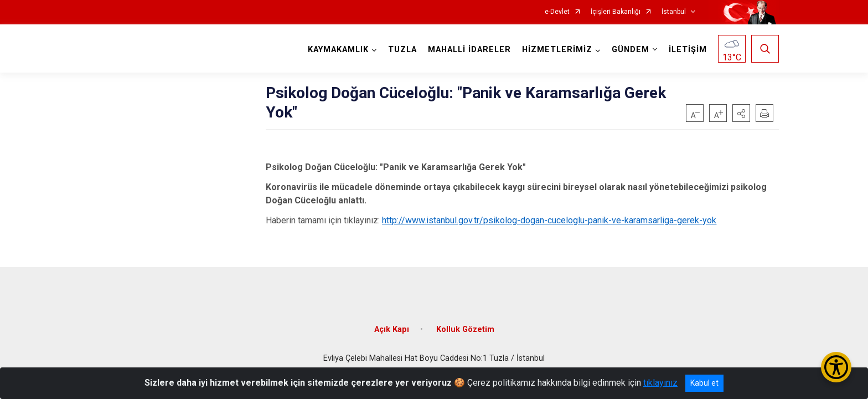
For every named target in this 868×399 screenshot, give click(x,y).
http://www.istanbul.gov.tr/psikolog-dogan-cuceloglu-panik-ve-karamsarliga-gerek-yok (549, 220)
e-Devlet (557, 12)
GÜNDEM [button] (631, 50)
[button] (741, 113)
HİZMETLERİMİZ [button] (557, 50)
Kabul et (704, 383)
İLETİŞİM (688, 50)
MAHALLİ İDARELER (469, 50)
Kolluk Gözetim (465, 329)
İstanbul (674, 12)
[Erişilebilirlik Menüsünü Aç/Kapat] (836, 367)
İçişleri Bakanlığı (616, 12)
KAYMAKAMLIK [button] (338, 50)
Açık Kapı (392, 329)
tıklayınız (660, 383)
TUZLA (402, 50)
